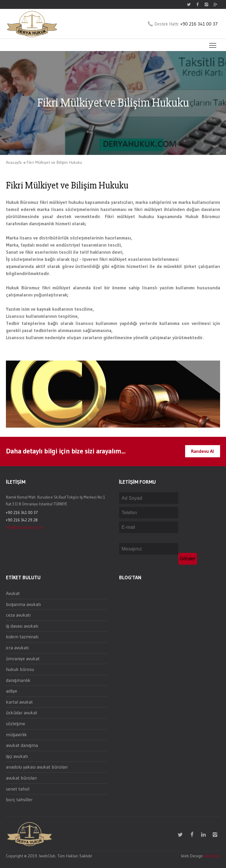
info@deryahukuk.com (25, 527)
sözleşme (16, 723)
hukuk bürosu (20, 669)
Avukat (13, 593)
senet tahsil (18, 789)
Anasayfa (14, 162)
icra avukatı (17, 648)
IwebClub (212, 856)
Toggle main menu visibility (213, 44)
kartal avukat (19, 702)
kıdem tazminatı (22, 637)
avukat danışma (22, 745)
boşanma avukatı (23, 604)
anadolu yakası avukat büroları (37, 767)
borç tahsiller (19, 799)
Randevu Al (203, 451)
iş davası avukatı (22, 626)
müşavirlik (16, 734)
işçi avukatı (17, 756)
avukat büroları (21, 778)
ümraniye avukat (23, 658)
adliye (12, 691)
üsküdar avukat (22, 713)
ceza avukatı (18, 615)
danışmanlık (18, 680)
